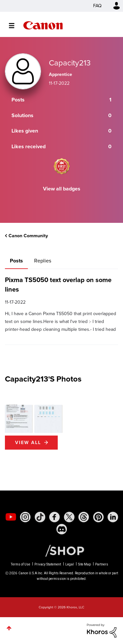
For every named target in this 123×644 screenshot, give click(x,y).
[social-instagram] (25, 517)
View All (28, 443)
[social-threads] (84, 517)
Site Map (84, 564)
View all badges (62, 189)
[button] (19, 419)
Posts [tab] (16, 261)
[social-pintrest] (98, 517)
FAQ (97, 6)
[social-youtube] (11, 517)
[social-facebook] (54, 517)
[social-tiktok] (40, 517)
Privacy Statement (48, 564)
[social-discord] (62, 529)
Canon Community (43, 25)
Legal (70, 564)
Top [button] (9, 628)
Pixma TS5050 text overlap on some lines (58, 284)
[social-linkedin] (113, 517)
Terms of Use (20, 564)
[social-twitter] (69, 517)
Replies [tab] (43, 261)
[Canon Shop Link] (61, 550)
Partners (102, 564)
